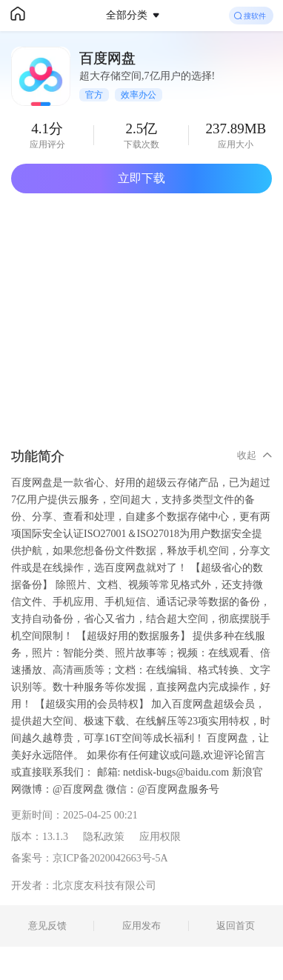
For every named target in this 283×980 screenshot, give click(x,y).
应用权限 (160, 837)
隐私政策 (104, 837)
